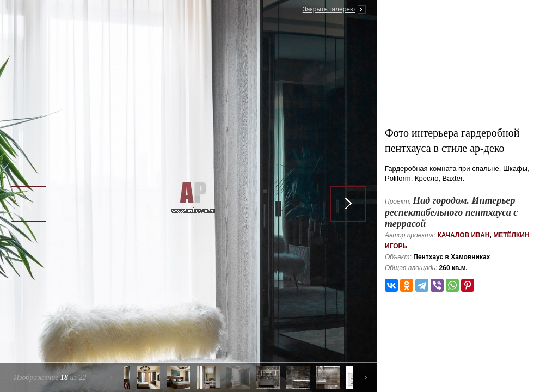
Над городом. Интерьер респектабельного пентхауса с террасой (451, 212)
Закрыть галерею (329, 9)
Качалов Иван (463, 235)
